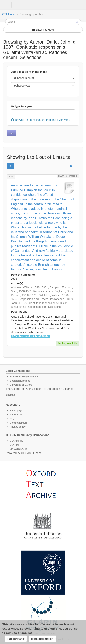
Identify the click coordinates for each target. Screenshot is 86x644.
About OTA (16, 415)
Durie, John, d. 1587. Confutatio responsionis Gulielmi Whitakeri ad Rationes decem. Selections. (43, 303)
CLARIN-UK (16, 441)
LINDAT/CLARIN (19, 449)
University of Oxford (21, 385)
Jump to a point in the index (29, 72)
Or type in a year (22, 106)
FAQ (12, 419)
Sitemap (10, 395)
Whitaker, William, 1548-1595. (29, 287)
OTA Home (9, 14)
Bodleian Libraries (20, 381)
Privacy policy (18, 427)
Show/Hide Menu (43, 30)
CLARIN (14, 445)
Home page (16, 411)
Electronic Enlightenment (24, 377)
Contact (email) (18, 423)
